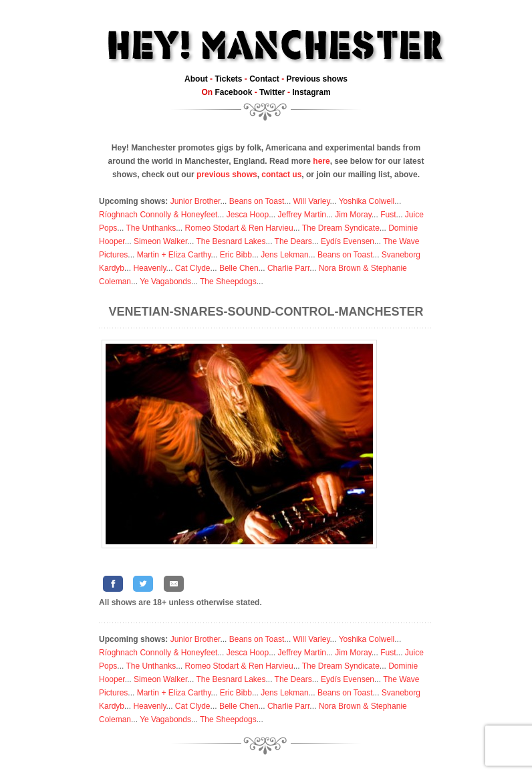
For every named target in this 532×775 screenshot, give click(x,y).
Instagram (311, 92)
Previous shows (317, 79)
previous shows (227, 175)
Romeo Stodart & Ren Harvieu (239, 228)
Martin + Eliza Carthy (174, 255)
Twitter (272, 92)
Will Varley (312, 201)
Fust (388, 215)
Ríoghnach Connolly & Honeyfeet (158, 215)
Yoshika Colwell (367, 201)
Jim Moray (353, 215)
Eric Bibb (236, 255)
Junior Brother (195, 201)
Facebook (233, 92)
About (196, 79)
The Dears (293, 241)
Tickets (228, 79)
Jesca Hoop (248, 215)
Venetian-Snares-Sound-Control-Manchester (266, 312)
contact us (281, 175)
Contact (264, 79)
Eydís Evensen (348, 241)
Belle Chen (239, 268)
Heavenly (149, 268)
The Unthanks (151, 228)
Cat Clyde (193, 268)
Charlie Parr (288, 268)
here (321, 161)
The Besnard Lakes (231, 241)
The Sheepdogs (228, 282)
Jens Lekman (284, 255)
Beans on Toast (257, 201)
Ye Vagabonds (165, 282)
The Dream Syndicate (341, 228)
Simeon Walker (160, 241)
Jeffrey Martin (302, 215)
